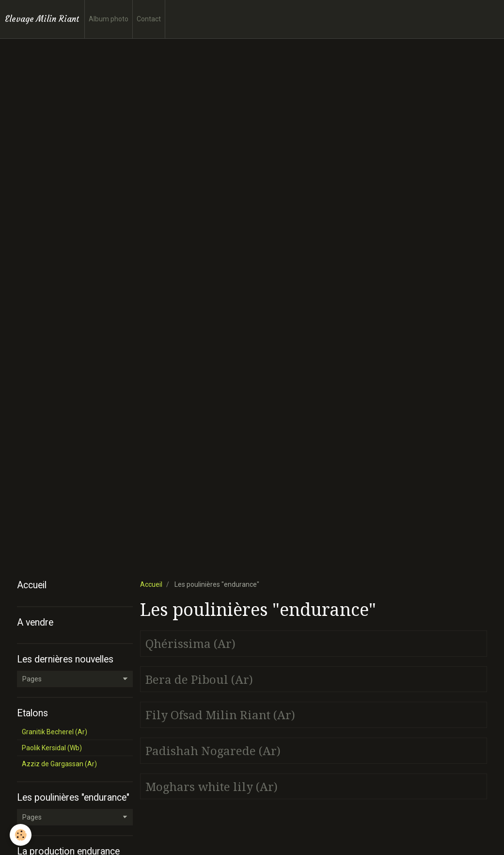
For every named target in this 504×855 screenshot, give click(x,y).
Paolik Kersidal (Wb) (52, 748)
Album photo (109, 19)
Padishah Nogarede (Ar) (213, 751)
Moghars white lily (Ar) (212, 787)
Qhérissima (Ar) (190, 644)
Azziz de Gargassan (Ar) (59, 764)
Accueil (151, 584)
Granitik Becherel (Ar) (55, 732)
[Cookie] (21, 835)
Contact (149, 19)
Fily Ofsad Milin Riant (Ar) (220, 715)
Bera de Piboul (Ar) (199, 679)
